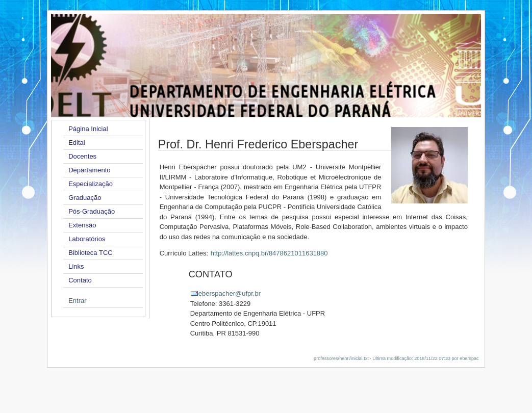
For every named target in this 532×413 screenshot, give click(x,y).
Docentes (82, 156)
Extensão (82, 225)
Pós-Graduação (92, 211)
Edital (77, 143)
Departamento (89, 170)
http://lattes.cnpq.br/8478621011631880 (269, 253)
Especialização (91, 184)
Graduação (85, 198)
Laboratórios (87, 239)
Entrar (77, 301)
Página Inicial (88, 129)
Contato (80, 280)
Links (76, 266)
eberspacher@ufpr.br (230, 293)
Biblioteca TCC (90, 253)
